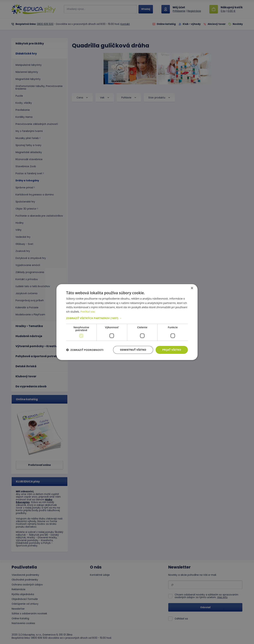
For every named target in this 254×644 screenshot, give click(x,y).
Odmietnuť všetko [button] (133, 350)
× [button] (192, 288)
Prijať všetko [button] (172, 350)
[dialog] (127, 322)
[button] (127, 318)
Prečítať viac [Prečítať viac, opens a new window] (88, 312)
